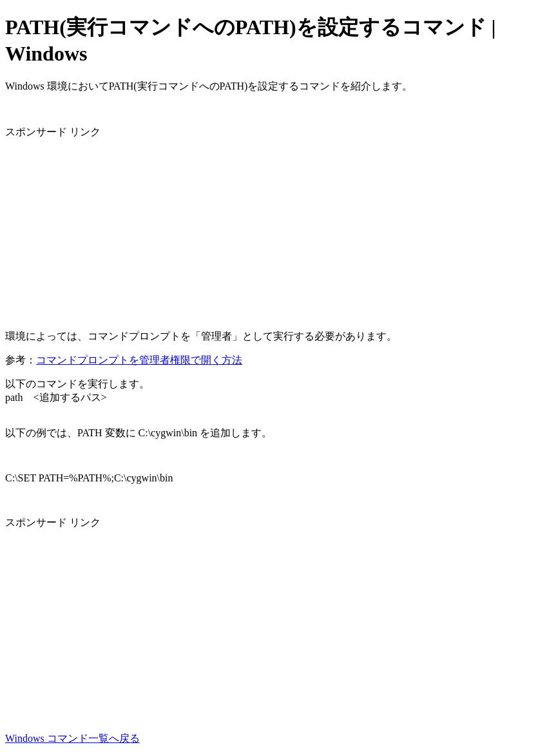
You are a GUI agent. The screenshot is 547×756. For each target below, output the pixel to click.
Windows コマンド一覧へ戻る (72, 738)
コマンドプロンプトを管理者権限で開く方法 (139, 360)
